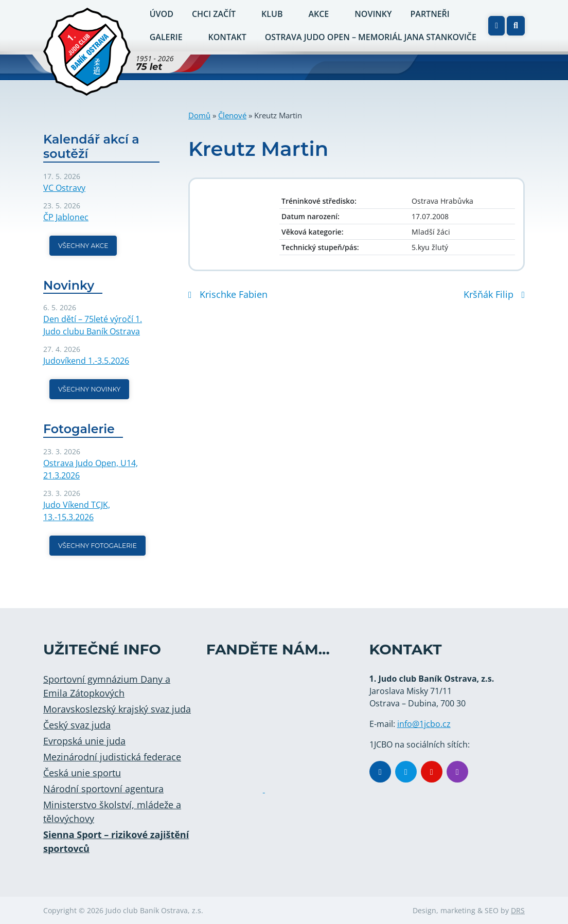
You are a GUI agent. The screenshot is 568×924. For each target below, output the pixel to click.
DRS (518, 910)
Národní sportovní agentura (103, 789)
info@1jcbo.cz (424, 724)
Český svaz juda (77, 725)
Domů (199, 115)
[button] (516, 26)
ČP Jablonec (66, 217)
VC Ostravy (64, 188)
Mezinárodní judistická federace (112, 757)
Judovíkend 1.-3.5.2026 (86, 361)
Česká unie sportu (82, 773)
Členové (232, 115)
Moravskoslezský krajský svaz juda (117, 709)
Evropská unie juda (84, 741)
